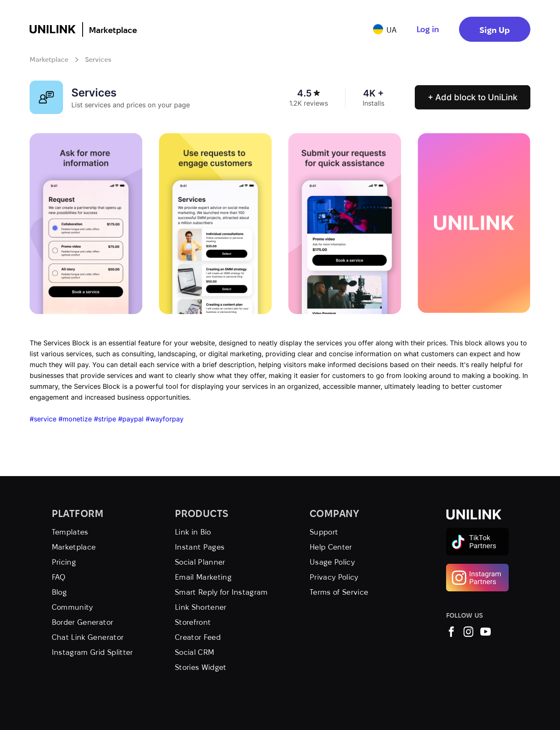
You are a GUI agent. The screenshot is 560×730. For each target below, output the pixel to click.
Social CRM (195, 652)
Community (72, 607)
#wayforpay (165, 419)
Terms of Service (339, 592)
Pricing (64, 562)
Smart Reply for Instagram (221, 592)
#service (43, 419)
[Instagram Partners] (477, 567)
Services (98, 60)
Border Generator (83, 622)
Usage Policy (332, 562)
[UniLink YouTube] (486, 634)
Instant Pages (200, 547)
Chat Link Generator (88, 637)
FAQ (59, 577)
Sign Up (495, 30)
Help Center (331, 547)
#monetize (75, 419)
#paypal (131, 419)
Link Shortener (201, 607)
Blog (59, 592)
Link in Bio (193, 532)
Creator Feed (198, 637)
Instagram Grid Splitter (92, 652)
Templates (70, 532)
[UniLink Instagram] (468, 634)
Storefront (193, 622)
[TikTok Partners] (477, 531)
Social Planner (200, 562)
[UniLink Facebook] (451, 634)
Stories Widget (201, 667)
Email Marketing (203, 577)
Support (324, 532)
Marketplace (113, 30)
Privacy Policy (334, 577)
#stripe (105, 419)
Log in (428, 29)
